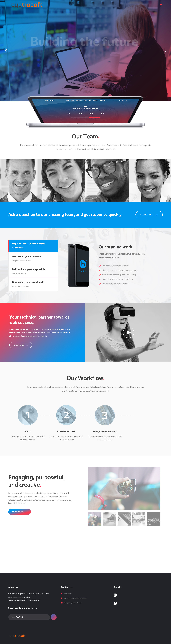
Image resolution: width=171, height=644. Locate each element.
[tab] (33, 246)
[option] (64, 180)
